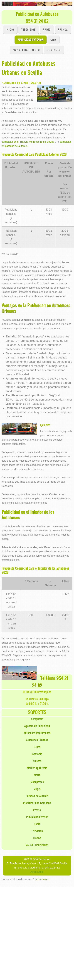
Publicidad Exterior (30, 40)
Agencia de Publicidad (37, 726)
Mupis (37, 789)
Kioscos (37, 761)
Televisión (29, 30)
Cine (53, 40)
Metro (37, 775)
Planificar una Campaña (37, 803)
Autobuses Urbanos (37, 740)
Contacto (37, 754)
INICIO (10, 30)
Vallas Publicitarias (37, 845)
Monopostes (37, 782)
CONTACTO (54, 50)
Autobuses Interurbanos (37, 733)
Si (36, 879)
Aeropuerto (37, 719)
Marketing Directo (26, 50)
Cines (37, 747)
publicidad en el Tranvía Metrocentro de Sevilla (28, 142)
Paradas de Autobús (37, 796)
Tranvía (37, 838)
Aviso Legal (37, 872)
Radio (47, 30)
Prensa (63, 30)
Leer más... (44, 879)
